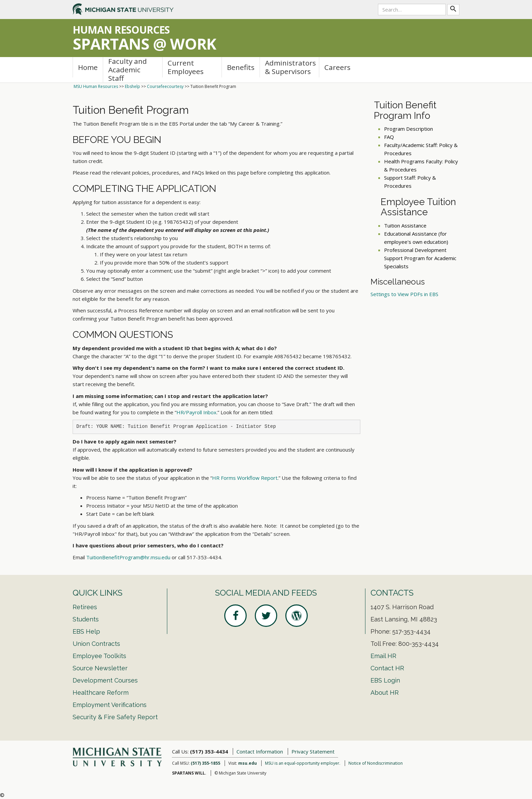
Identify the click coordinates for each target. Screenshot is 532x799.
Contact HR (387, 668)
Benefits (241, 67)
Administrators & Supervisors (290, 67)
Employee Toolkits (99, 656)
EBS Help (86, 631)
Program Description (408, 129)
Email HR (383, 656)
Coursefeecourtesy (165, 86)
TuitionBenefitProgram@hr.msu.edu (128, 557)
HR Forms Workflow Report (245, 478)
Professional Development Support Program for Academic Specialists (420, 258)
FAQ (389, 137)
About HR (385, 693)
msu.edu (248, 763)
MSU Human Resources (96, 86)
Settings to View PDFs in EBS (404, 294)
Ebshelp (132, 86)
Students (86, 619)
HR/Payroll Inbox (196, 412)
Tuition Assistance (405, 225)
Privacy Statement (313, 751)
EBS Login (385, 680)
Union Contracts (96, 644)
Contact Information (260, 751)
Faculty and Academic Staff (128, 70)
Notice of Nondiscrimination (376, 763)
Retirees (85, 607)
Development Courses (105, 680)
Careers (337, 67)
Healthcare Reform (101, 693)
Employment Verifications (110, 705)
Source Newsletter (100, 668)
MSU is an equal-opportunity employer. (303, 763)
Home (88, 67)
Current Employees (186, 67)
